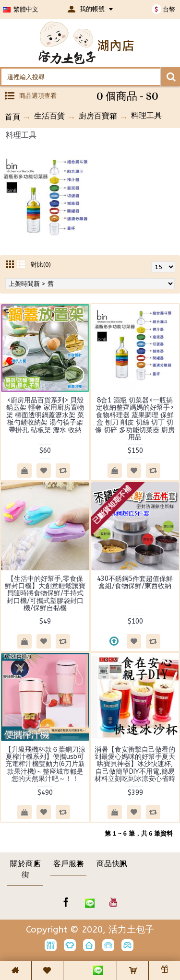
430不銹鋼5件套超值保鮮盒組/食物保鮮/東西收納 (135, 582)
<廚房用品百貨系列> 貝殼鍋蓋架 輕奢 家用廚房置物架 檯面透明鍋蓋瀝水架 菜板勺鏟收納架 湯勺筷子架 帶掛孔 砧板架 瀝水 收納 (45, 415)
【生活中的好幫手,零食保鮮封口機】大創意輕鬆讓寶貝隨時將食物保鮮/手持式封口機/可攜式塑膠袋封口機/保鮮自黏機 (45, 594)
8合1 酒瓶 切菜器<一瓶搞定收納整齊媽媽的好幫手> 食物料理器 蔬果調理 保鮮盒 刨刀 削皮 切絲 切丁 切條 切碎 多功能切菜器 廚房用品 (135, 419)
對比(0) (41, 265)
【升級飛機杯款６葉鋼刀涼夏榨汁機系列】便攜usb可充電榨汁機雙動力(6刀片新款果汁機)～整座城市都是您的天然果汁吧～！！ (45, 764)
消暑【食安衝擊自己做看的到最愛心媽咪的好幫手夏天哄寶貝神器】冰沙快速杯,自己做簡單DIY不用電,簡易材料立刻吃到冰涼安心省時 (135, 764)
